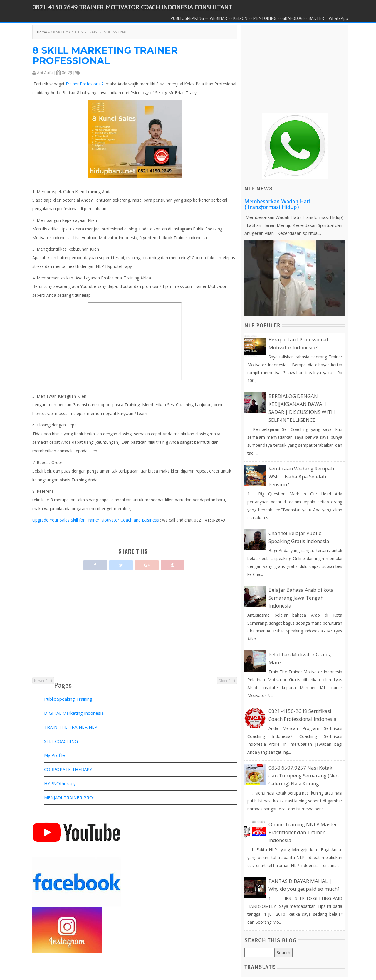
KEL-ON (240, 18)
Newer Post (43, 680)
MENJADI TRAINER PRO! (69, 797)
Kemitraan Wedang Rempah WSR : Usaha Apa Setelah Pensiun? (301, 476)
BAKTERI (317, 18)
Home (42, 32)
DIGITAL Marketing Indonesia (74, 713)
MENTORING (265, 18)
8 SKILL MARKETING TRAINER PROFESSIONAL (105, 55)
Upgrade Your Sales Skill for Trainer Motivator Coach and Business (96, 520)
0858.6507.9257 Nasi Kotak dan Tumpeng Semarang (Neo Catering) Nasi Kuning (304, 776)
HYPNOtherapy (60, 783)
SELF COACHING (61, 741)
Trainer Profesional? (85, 84)
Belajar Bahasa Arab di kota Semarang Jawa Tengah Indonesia (301, 598)
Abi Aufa (45, 73)
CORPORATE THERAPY (68, 769)
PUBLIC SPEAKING (187, 18)
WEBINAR (219, 18)
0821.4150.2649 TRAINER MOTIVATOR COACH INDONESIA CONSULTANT (132, 7)
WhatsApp (338, 18)
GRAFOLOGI (293, 18)
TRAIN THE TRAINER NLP (71, 727)
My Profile (54, 755)
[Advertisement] (135, 635)
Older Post (227, 680)
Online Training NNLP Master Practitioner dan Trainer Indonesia (303, 832)
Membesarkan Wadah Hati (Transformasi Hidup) (277, 205)
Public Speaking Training (68, 699)
